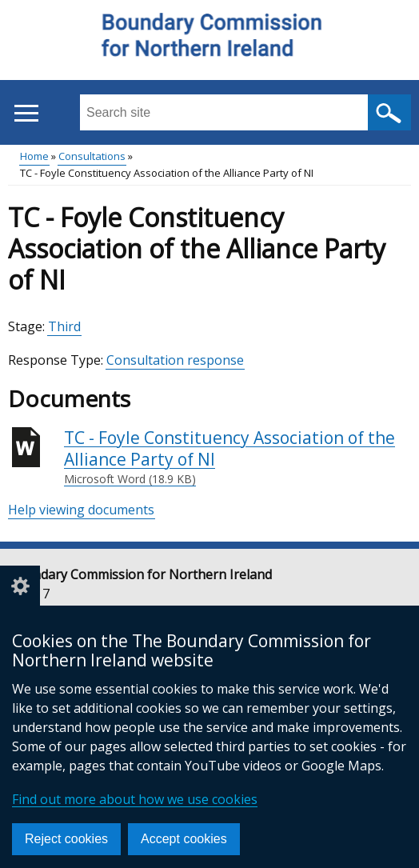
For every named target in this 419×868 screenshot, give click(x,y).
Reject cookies (66, 839)
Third (64, 326)
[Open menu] (26, 113)
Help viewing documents (81, 510)
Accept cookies (184, 839)
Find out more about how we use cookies (135, 799)
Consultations (92, 156)
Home (34, 156)
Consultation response (175, 360)
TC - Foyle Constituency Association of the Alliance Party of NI (237, 457)
